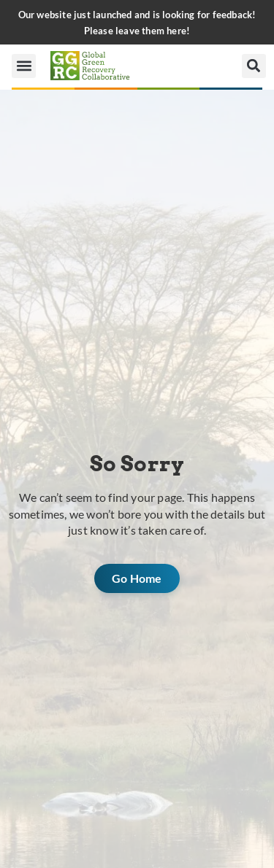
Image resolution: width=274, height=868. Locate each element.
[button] (24, 66)
